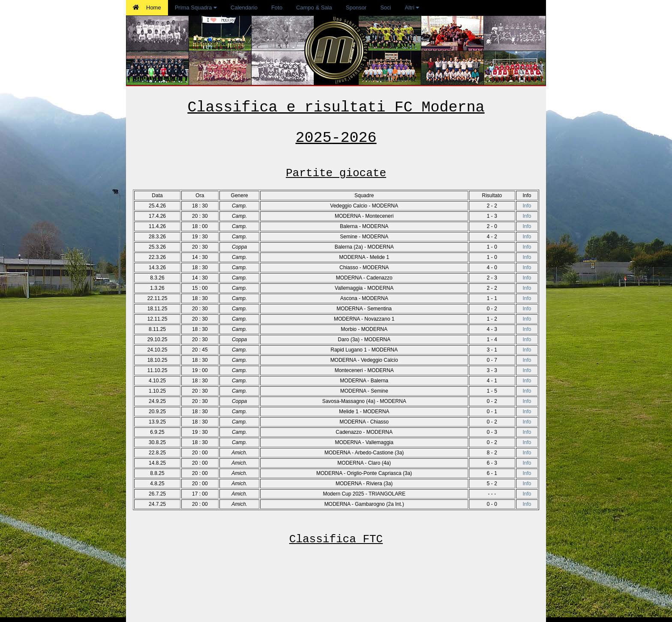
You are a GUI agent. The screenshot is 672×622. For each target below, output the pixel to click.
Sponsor (356, 8)
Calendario (244, 8)
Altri (412, 8)
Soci (385, 8)
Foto (277, 8)
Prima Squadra (196, 8)
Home (147, 8)
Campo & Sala (314, 8)
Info (527, 206)
